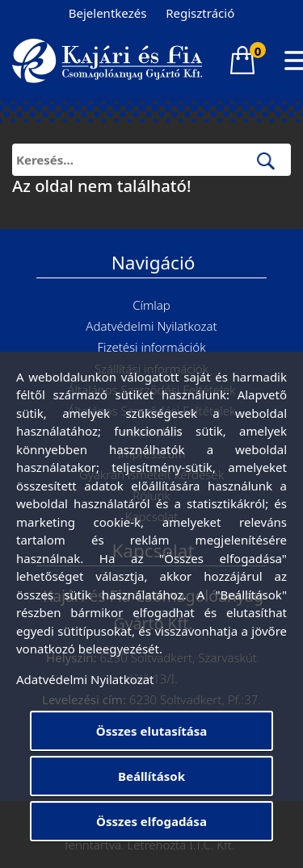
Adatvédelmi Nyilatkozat (151, 326)
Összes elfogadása (151, 821)
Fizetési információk (151, 347)
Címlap (151, 305)
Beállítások (151, 776)
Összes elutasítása (151, 731)
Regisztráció (200, 13)
